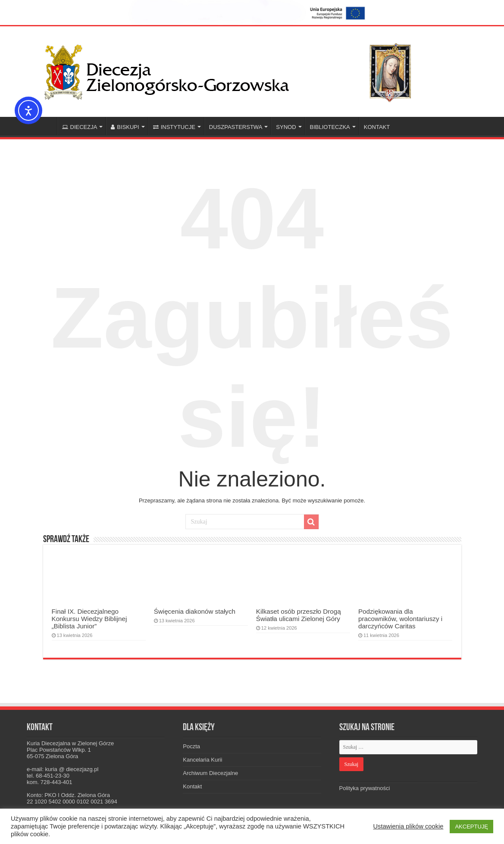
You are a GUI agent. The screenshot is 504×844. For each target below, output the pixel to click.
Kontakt (192, 786)
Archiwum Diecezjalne (210, 773)
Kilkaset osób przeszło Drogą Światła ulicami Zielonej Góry (299, 615)
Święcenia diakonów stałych (195, 611)
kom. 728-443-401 (50, 782)
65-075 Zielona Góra (52, 756)
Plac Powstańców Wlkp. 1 (59, 750)
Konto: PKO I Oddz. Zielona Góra (68, 795)
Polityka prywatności (365, 788)
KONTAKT (377, 127)
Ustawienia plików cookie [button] (408, 826)
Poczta (191, 746)
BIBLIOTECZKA (330, 127)
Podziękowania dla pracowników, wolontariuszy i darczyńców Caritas (400, 619)
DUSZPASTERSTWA (236, 127)
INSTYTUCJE (174, 127)
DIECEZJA (80, 127)
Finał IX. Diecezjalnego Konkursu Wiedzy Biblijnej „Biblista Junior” (89, 619)
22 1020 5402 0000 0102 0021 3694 (72, 802)
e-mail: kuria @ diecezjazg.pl (63, 769)
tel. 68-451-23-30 (48, 776)
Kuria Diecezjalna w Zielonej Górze (70, 743)
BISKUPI (125, 127)
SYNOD (286, 127)
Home (46, 126)
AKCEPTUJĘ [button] (471, 827)
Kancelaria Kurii (202, 760)
